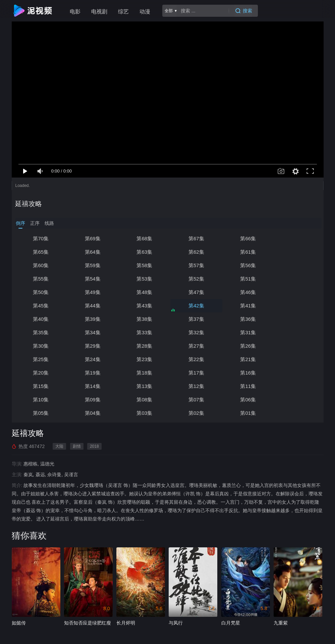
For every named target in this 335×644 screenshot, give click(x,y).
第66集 (245, 238)
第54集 (245, 265)
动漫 (145, 12)
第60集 (245, 252)
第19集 (194, 346)
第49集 (194, 279)
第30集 (245, 319)
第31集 (194, 319)
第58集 (40, 265)
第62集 (143, 252)
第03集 (92, 386)
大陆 (59, 419)
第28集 (40, 332)
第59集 (296, 252)
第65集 (296, 238)
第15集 (92, 359)
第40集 (40, 306)
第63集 (92, 252)
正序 (35, 223)
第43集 (194, 292)
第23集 (296, 332)
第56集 (143, 265)
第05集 (296, 373)
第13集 (194, 359)
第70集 (40, 238)
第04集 (40, 386)
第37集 (194, 306)
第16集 (40, 359)
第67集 (194, 238)
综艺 (123, 12)
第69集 (92, 238)
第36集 (245, 306)
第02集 (143, 386)
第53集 (296, 265)
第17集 (296, 346)
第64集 (40, 252)
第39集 (92, 306)
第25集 (194, 332)
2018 (94, 419)
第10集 (40, 373)
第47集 (296, 279)
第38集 (143, 306)
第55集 (194, 265)
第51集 (92, 279)
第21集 (92, 346)
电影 (75, 12)
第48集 (245, 279)
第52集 (40, 279)
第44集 (143, 292)
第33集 (92, 319)
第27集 (92, 332)
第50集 (143, 279)
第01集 (194, 386)
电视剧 (99, 12)
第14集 (143, 359)
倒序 (20, 223)
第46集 (40, 292)
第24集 (245, 332)
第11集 (296, 359)
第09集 (92, 373)
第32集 (143, 319)
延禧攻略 (29, 204)
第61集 (194, 252)
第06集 (245, 373)
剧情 (77, 419)
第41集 (296, 292)
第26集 (143, 332)
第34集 (40, 319)
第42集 (245, 292)
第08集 (143, 373)
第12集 (245, 359)
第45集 (92, 292)
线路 (49, 223)
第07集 (194, 373)
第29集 (296, 319)
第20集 (143, 346)
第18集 (245, 346)
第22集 (40, 346)
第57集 (92, 265)
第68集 (143, 238)
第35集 (296, 306)
